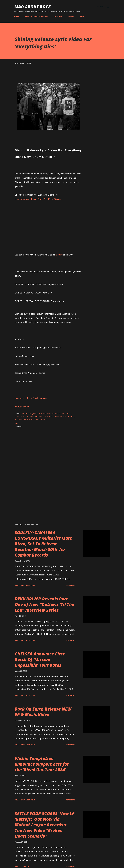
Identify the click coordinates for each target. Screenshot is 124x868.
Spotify (59, 255)
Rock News (19, 420)
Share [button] (17, 423)
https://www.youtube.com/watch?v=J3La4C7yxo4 (38, 199)
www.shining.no (22, 407)
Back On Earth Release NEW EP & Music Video (43, 712)
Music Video (30, 417)
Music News (19, 417)
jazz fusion (37, 414)
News (82, 17)
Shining (27, 420)
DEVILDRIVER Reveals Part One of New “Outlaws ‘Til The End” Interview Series (44, 604)
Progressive (65, 417)
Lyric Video (47, 414)
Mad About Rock (33, 7)
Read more (70, 585)
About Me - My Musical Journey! (37, 17)
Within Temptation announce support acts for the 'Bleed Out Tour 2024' (42, 764)
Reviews (71, 17)
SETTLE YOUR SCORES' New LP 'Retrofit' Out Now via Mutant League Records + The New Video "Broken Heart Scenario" (45, 825)
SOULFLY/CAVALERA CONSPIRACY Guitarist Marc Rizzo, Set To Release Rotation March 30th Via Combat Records (43, 544)
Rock (72, 417)
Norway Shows (53, 417)
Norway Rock (41, 417)
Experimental (26, 414)
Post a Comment (28, 585)
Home (16, 17)
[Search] (100, 7)
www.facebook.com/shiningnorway (31, 398)
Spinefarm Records (39, 420)
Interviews (58, 17)
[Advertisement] (48, 497)
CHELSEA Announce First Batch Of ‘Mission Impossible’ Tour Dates (40, 659)
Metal (69, 414)
